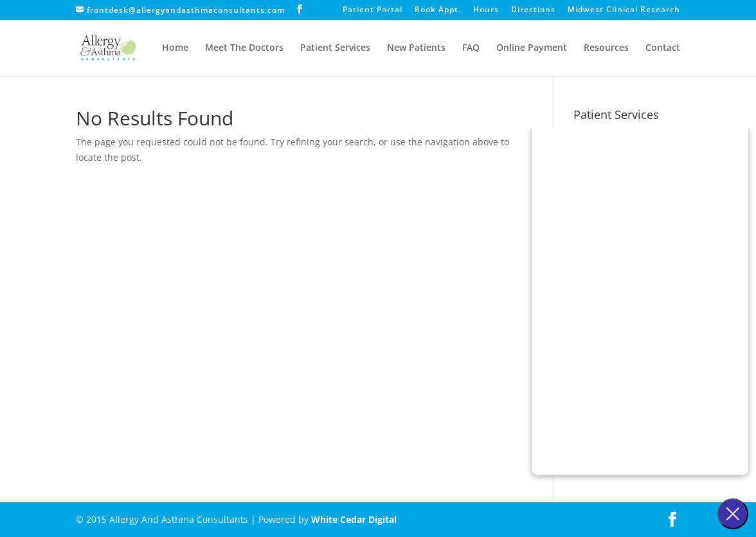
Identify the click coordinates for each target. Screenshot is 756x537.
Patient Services (335, 48)
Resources (606, 48)
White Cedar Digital (354, 519)
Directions (533, 10)
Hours (486, 10)
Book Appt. (438, 10)
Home (175, 48)
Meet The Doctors (244, 48)
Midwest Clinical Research (624, 10)
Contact (663, 48)
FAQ (471, 48)
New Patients (416, 48)
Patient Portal (373, 10)
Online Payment (532, 48)
